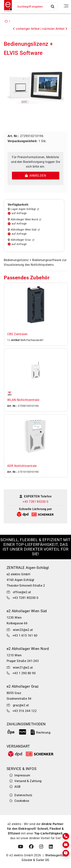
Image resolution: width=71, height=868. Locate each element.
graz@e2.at (21, 705)
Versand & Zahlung (26, 781)
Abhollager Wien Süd (24, 230)
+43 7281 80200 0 (35, 502)
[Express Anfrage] (66, 853)
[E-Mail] (66, 845)
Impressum (20, 775)
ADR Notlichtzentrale (22, 466)
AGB (15, 787)
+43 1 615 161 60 (25, 635)
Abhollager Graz (21, 240)
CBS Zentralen (17, 334)
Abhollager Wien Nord (25, 219)
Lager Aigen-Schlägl (23, 209)
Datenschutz (21, 795)
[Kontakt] (66, 836)
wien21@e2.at (23, 668)
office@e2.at (22, 592)
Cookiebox (19, 801)
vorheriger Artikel (26, 29)
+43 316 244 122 (25, 711)
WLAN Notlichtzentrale (23, 400)
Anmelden (35, 176)
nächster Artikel (55, 29)
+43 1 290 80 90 (24, 673)
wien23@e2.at (23, 630)
